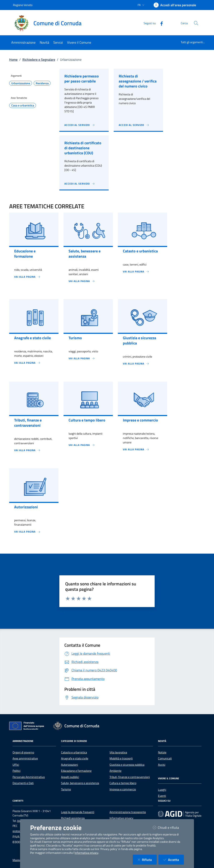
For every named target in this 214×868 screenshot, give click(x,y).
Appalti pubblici (70, 777)
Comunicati (165, 758)
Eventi (162, 796)
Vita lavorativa (118, 752)
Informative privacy (121, 818)
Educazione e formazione (76, 771)
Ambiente (115, 771)
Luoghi (162, 790)
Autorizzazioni (69, 765)
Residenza (42, 83)
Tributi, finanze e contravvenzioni (130, 777)
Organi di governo (23, 752)
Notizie (162, 752)
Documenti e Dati (23, 783)
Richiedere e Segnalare (39, 59)
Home (13, 59)
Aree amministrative (25, 758)
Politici (17, 771)
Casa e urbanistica (23, 105)
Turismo (66, 789)
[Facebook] (160, 23)
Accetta (174, 860)
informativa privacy (87, 853)
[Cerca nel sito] (196, 23)
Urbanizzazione (21, 83)
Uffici (16, 765)
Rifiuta (147, 860)
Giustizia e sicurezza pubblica (127, 765)
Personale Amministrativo (29, 777)
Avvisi (162, 765)
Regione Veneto (23, 5)
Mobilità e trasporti (121, 758)
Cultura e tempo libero (123, 783)
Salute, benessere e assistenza (80, 783)
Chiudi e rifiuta (168, 827)
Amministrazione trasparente (128, 812)
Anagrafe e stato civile (75, 758)
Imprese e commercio (123, 789)
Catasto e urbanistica (74, 752)
